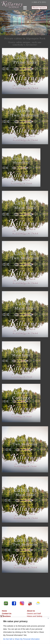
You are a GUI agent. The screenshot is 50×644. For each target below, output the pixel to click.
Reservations (39, 8)
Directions (6, 616)
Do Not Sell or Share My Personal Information (21, 639)
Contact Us (7, 614)
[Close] (48, 618)
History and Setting (34, 616)
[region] (25, 631)
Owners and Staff (34, 614)
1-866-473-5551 (39, 2)
